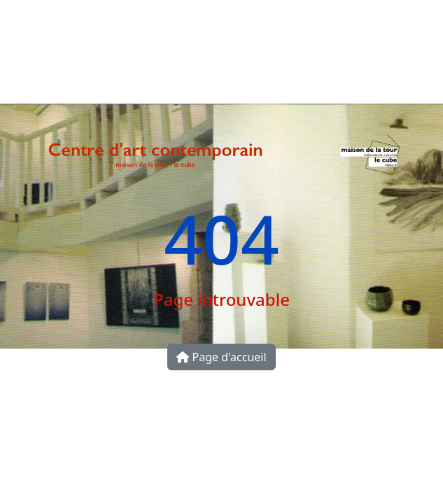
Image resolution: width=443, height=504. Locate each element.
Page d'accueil (221, 357)
